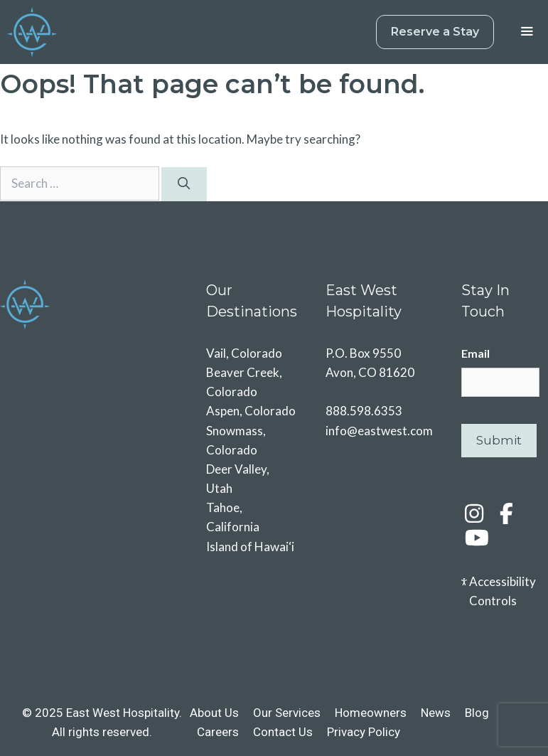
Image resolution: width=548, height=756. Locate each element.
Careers (218, 732)
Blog (477, 713)
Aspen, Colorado (251, 411)
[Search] (184, 184)
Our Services (287, 713)
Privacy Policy (364, 732)
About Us (214, 713)
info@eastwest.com (379, 431)
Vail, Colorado (244, 353)
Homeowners (371, 713)
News (436, 713)
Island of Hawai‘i (250, 547)
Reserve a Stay (435, 32)
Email (476, 353)
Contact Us (283, 732)
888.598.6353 (364, 411)
